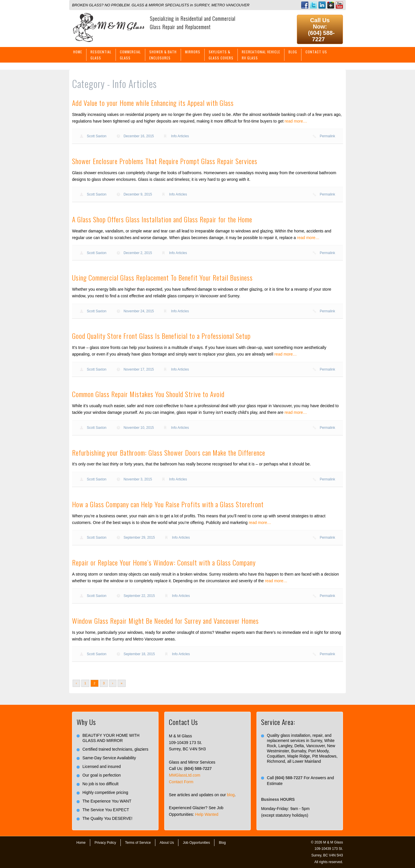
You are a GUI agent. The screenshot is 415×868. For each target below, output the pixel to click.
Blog (293, 52)
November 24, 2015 (139, 311)
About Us (167, 843)
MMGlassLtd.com (185, 775)
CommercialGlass (130, 55)
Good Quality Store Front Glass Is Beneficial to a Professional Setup (161, 336)
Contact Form (181, 782)
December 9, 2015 (138, 194)
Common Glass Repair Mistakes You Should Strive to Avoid (148, 394)
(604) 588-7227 (321, 36)
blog (231, 795)
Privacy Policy (105, 843)
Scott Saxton (97, 136)
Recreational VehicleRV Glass (261, 55)
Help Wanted (207, 814)
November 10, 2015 (139, 428)
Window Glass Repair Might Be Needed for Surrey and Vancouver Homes (165, 621)
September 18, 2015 (139, 654)
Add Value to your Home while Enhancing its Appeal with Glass (153, 103)
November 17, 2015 (139, 369)
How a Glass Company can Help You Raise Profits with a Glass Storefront (168, 504)
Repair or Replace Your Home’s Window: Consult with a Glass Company (164, 562)
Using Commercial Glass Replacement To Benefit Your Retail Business (162, 277)
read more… (296, 121)
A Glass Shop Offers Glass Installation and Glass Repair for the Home (162, 219)
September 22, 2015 (139, 596)
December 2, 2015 (138, 253)
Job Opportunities (196, 843)
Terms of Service (138, 843)
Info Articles (180, 136)
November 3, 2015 (138, 479)
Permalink (327, 136)
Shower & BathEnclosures (163, 55)
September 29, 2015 (139, 538)
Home (78, 52)
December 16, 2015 (139, 136)
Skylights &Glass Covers (221, 55)
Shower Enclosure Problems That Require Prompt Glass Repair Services (165, 161)
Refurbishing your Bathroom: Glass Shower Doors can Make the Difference (169, 452)
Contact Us (316, 52)
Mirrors (193, 52)
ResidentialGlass (101, 55)
